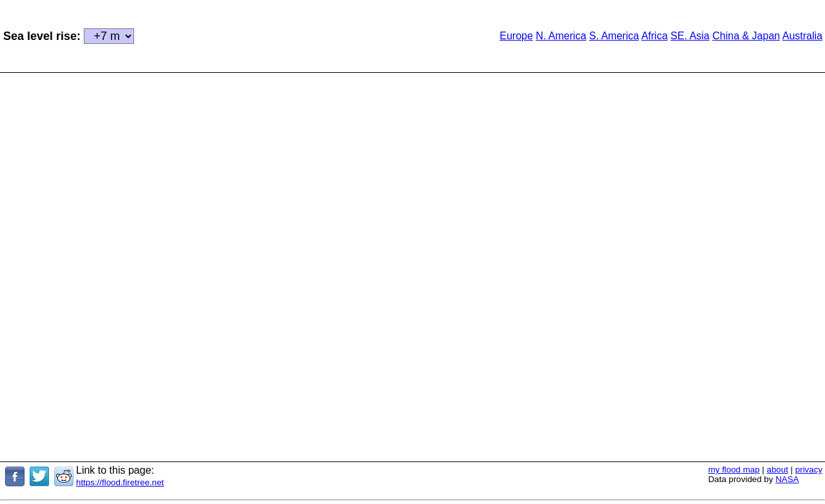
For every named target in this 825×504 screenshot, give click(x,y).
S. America (614, 36)
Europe (516, 36)
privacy (809, 470)
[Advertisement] (296, 35)
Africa (655, 36)
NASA (787, 479)
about (778, 470)
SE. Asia (690, 36)
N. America (561, 36)
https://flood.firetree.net (120, 482)
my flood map (734, 470)
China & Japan (746, 36)
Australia (802, 36)
